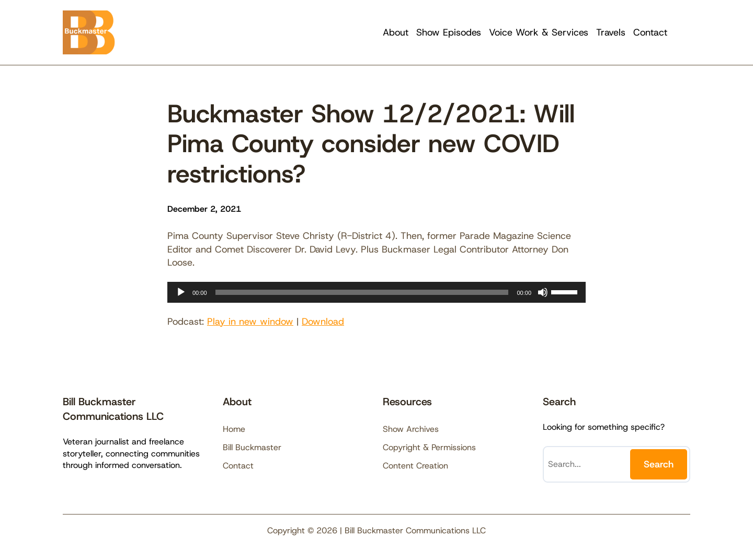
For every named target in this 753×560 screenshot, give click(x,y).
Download (323, 322)
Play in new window (250, 322)
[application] (376, 292)
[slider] (362, 292)
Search (659, 464)
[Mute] (543, 292)
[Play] (181, 292)
